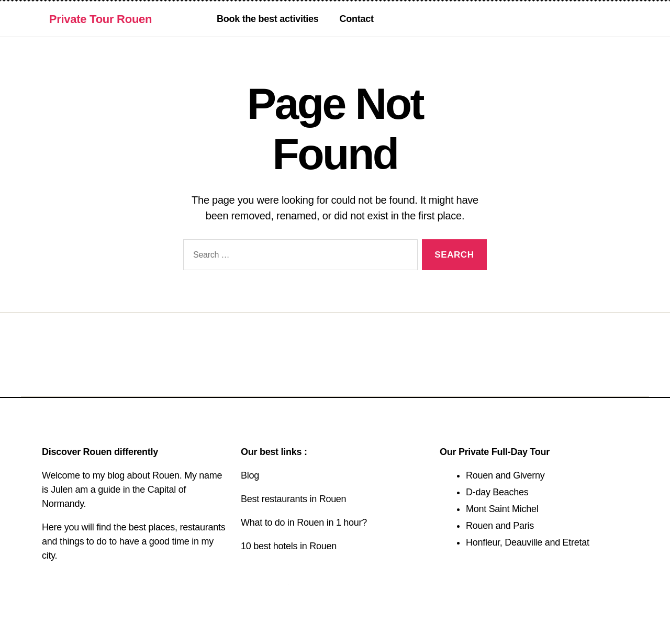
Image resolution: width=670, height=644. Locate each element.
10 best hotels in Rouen (289, 546)
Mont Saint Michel (502, 509)
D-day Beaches (497, 492)
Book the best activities (268, 19)
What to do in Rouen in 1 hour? (304, 523)
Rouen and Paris (500, 526)
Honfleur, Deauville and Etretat (528, 542)
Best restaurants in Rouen (293, 499)
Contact (357, 19)
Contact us (264, 580)
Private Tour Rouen (100, 19)
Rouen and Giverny (505, 475)
